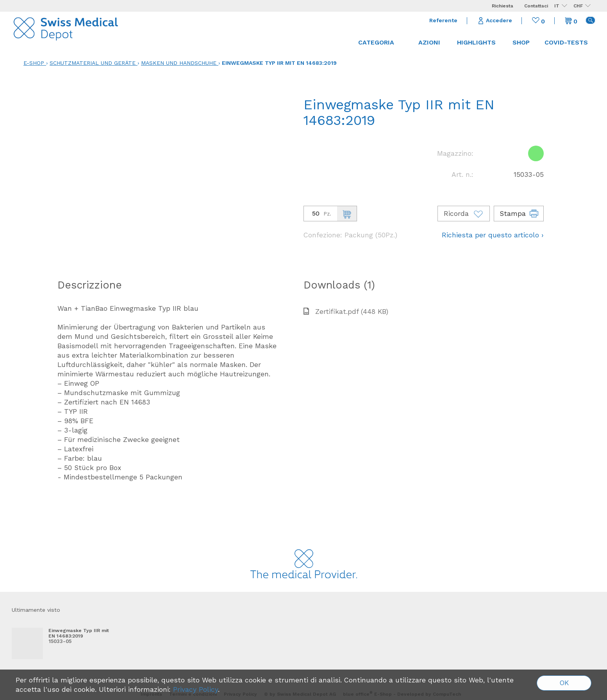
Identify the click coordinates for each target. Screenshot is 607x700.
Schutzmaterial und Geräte (93, 63)
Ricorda (464, 214)
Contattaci (536, 6)
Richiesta (503, 6)
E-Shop (34, 63)
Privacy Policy (195, 689)
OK (564, 683)
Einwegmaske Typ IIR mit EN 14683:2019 (279, 63)
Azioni (429, 42)
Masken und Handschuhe (179, 63)
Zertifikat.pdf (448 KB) (346, 312)
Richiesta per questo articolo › (493, 235)
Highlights (476, 42)
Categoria (380, 42)
